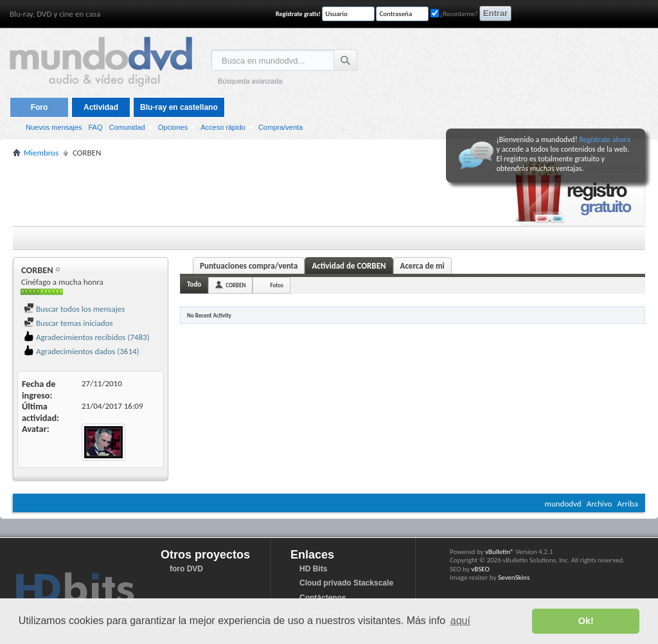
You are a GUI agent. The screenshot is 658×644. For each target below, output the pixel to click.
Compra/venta (280, 127)
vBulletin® (500, 552)
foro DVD (186, 569)
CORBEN (236, 285)
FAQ (95, 127)
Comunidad (127, 127)
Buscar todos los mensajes (74, 309)
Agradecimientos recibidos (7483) (87, 337)
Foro (40, 107)
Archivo (600, 504)
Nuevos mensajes (54, 127)
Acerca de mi (422, 266)
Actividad (101, 107)
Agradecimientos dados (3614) (82, 351)
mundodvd (563, 504)
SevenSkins (514, 577)
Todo (194, 284)
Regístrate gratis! (298, 14)
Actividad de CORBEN (349, 266)
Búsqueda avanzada (250, 81)
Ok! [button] (586, 621)
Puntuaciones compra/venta (249, 266)
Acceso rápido (223, 127)
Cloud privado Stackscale (346, 583)
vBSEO (480, 569)
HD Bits (313, 569)
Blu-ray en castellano (179, 107)
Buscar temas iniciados (68, 323)
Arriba (627, 504)
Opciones (173, 127)
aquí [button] (460, 621)
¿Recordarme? (454, 14)
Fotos (276, 285)
